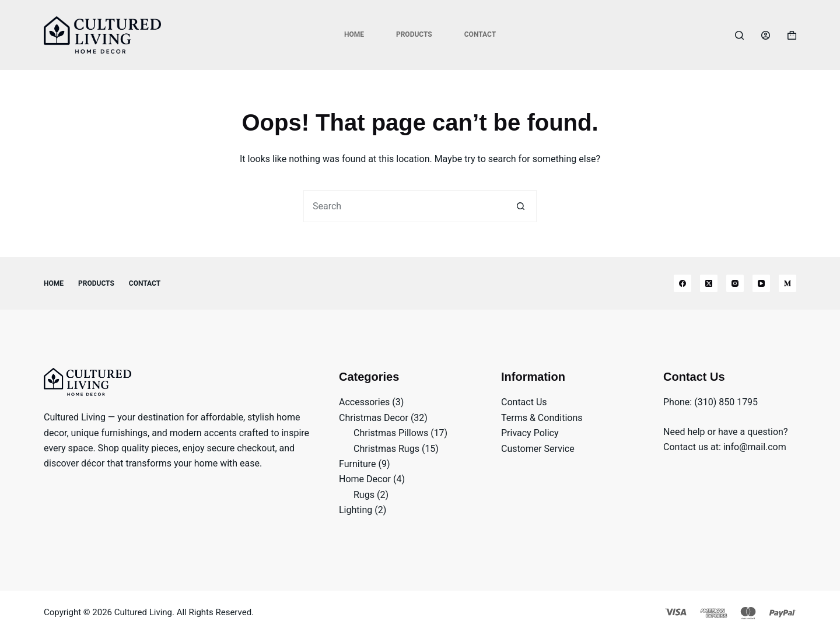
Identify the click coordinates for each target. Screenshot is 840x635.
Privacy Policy (530, 433)
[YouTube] (761, 283)
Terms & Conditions (542, 418)
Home (354, 34)
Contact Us (524, 402)
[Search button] (521, 206)
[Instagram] (735, 283)
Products (414, 34)
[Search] (739, 35)
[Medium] (787, 283)
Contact (480, 34)
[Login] (766, 35)
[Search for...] (404, 206)
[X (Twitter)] (709, 283)
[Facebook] (682, 283)
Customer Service (538, 449)
